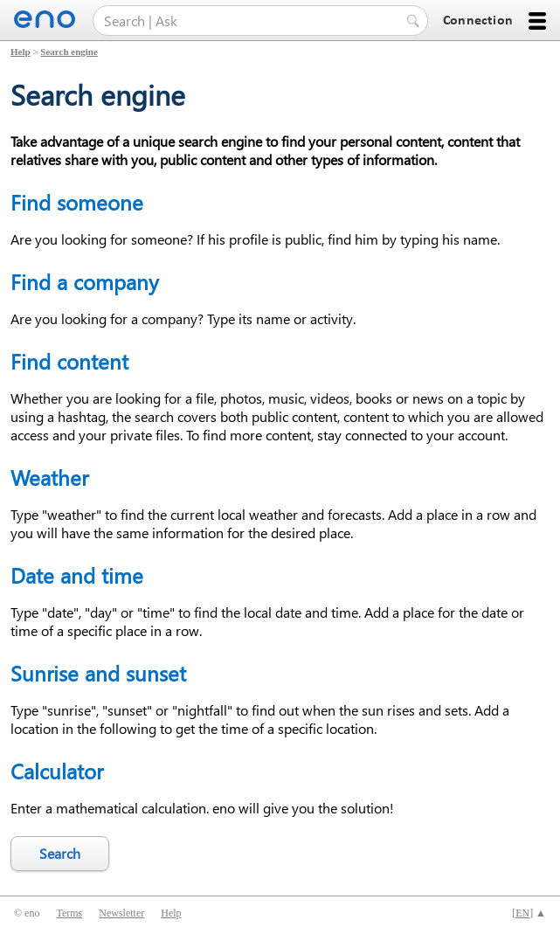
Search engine (69, 52)
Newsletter (121, 913)
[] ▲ (529, 913)
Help (21, 52)
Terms (69, 913)
